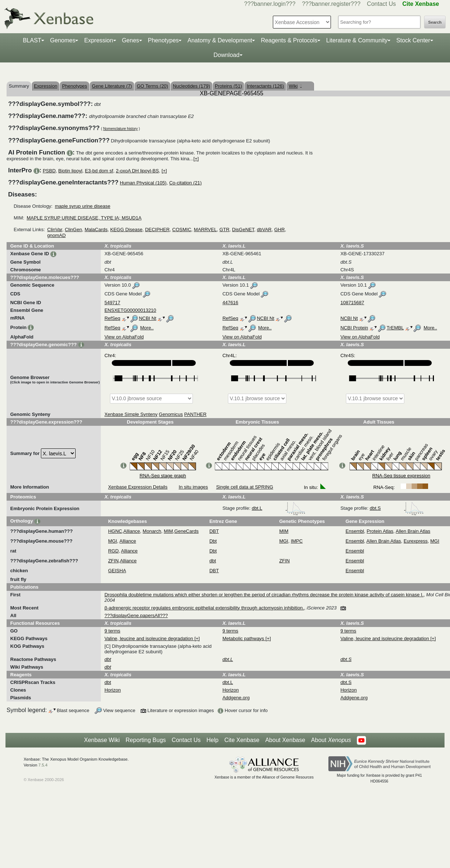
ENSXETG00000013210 (130, 310)
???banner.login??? (270, 4)
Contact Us (382, 4)
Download (226, 55)
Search (435, 22)
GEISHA (117, 571)
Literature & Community (357, 40)
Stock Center (413, 40)
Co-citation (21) (185, 183)
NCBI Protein (354, 328)
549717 (112, 303)
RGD (113, 551)
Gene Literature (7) (112, 86)
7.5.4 (43, 765)
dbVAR (264, 230)
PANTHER (195, 414)
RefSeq (112, 318)
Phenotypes (163, 40)
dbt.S (397, 508)
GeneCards (186, 531)
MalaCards (96, 230)
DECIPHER (157, 230)
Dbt (213, 541)
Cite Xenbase (242, 740)
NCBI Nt (148, 318)
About (331, 740)
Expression (98, 40)
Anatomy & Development (220, 40)
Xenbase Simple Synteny (131, 414)
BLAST (32, 40)
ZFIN (113, 561)
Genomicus (171, 414)
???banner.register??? (331, 4)
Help (212, 740)
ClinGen (73, 230)
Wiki (295, 86)
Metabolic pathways (244, 638)
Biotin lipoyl (70, 171)
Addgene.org (236, 698)
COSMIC (182, 230)
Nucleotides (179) (191, 86)
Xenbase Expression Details (138, 487)
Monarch (152, 531)
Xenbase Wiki (102, 740)
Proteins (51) (228, 86)
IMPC (297, 541)
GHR (280, 230)
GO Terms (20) (152, 86)
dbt (213, 561)
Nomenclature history (121, 129)
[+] (196, 159)
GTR (224, 230)
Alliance (132, 531)
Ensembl (355, 531)
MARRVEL (205, 230)
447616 (230, 303)
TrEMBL (395, 328)
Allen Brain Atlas (413, 531)
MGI (113, 541)
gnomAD (56, 235)
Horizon (113, 690)
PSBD (49, 171)
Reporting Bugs (146, 740)
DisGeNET (243, 230)
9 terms (112, 631)
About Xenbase (285, 740)
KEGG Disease (126, 230)
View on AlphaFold (124, 337)
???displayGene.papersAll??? (136, 615)
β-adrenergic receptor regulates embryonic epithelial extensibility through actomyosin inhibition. (204, 608)
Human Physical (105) (143, 183)
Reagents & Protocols (289, 40)
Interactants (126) (265, 86)
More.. (147, 328)
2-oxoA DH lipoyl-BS (137, 171)
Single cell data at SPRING (245, 487)
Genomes (63, 40)
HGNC (115, 531)
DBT (214, 531)
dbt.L (279, 508)
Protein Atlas (380, 531)
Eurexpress (416, 541)
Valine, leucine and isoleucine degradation (149, 638)
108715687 (352, 303)
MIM (168, 531)
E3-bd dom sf (99, 171)
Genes (131, 40)
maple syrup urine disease (83, 206)
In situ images (193, 487)
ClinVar (55, 230)
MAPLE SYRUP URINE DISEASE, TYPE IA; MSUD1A (84, 218)
